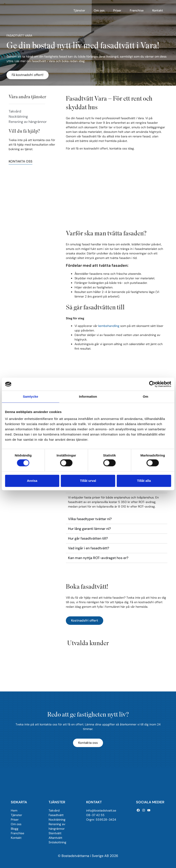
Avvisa (32, 481)
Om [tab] (145, 396)
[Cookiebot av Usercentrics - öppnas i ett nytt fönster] (152, 384)
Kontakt (158, 10)
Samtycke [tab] (31, 396)
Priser (117, 10)
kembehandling (109, 326)
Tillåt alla (144, 481)
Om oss (99, 10)
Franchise (137, 10)
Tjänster (79, 10)
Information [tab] (88, 396)
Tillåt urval (88, 481)
